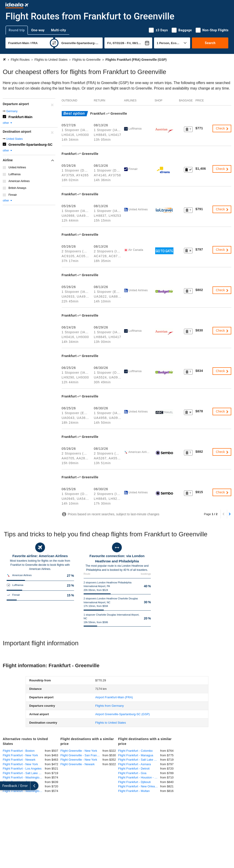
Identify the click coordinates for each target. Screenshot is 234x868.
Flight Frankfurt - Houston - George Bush (139, 777)
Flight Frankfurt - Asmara (134, 764)
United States (14, 139)
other (8, 123)
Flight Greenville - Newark (78, 764)
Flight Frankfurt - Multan (134, 791)
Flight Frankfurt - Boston (19, 751)
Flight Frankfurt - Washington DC (24, 791)
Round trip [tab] (17, 30)
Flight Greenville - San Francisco (82, 755)
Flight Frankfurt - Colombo (135, 751)
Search (210, 43)
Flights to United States (111, 723)
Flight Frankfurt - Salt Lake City (23, 773)
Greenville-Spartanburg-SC (31, 144)
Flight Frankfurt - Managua (136, 755)
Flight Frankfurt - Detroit (134, 769)
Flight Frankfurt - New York (20, 755)
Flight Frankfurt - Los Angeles (22, 769)
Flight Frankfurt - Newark (19, 760)
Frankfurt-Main (20, 117)
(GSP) (122, 714)
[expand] (4, 786)
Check (222, 128)
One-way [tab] (38, 30)
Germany (12, 111)
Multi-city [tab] (58, 30)
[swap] (54, 43)
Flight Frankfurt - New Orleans (138, 786)
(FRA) (114, 697)
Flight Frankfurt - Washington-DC (24, 777)
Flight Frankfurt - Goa (132, 773)
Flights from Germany (110, 706)
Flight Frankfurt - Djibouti (134, 782)
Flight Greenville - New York (79, 751)
